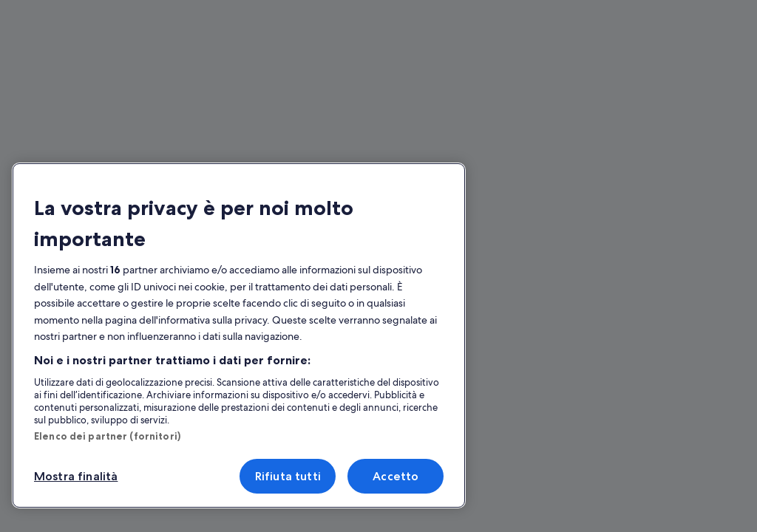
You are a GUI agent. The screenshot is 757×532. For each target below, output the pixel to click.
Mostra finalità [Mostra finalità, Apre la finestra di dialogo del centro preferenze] (76, 476)
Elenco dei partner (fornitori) (107, 436)
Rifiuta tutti (288, 476)
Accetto (396, 476)
